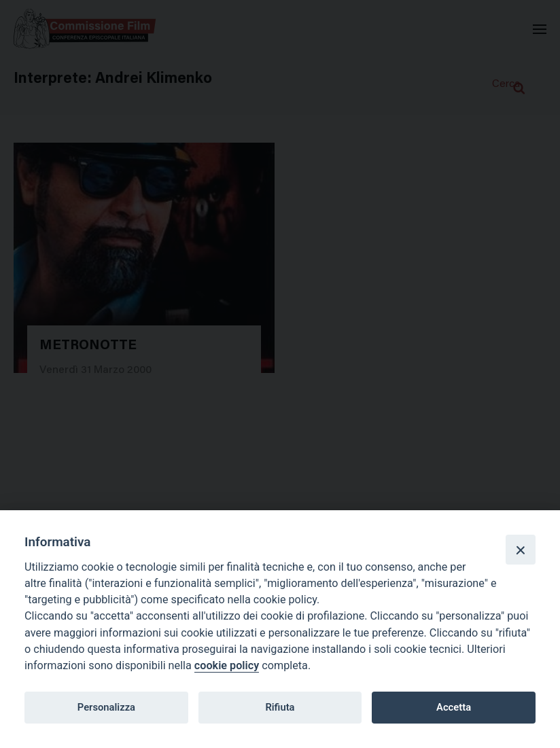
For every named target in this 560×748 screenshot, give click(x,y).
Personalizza (106, 707)
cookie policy (227, 665)
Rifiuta (280, 707)
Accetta (454, 707)
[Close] (521, 550)
